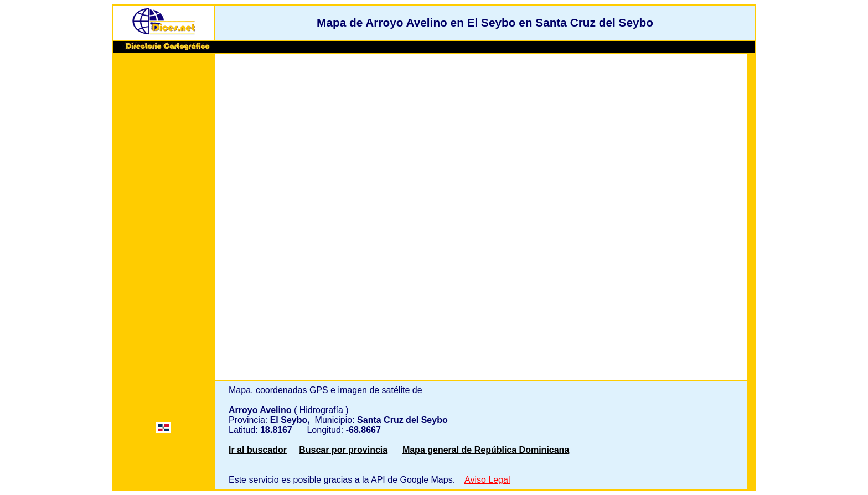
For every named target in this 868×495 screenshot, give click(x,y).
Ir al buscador (258, 450)
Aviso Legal (487, 480)
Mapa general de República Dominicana (486, 450)
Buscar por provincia (343, 450)
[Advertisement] (163, 225)
